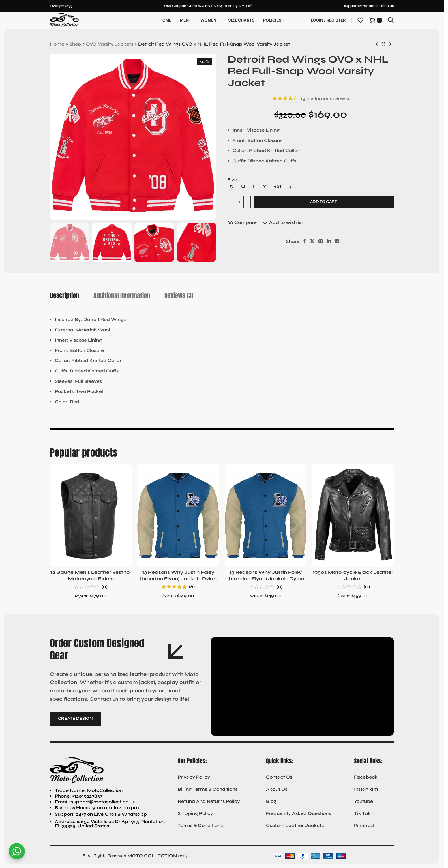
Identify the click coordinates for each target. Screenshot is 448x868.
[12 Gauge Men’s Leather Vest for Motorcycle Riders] (91, 515)
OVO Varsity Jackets (110, 44)
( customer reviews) (325, 99)
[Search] (391, 20)
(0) (105, 587)
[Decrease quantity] (231, 195)
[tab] (64, 295)
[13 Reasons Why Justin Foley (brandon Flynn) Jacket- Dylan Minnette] (178, 515)
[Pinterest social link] (321, 235)
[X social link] (312, 235)
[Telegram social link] (337, 235)
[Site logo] (64, 20)
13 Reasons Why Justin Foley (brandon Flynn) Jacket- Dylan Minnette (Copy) (266, 579)
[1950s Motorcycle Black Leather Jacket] (353, 515)
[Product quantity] (239, 195)
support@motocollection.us (369, 6)
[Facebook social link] (304, 235)
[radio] (249, 180)
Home (57, 44)
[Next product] (390, 44)
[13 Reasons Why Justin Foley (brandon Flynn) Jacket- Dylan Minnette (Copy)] (266, 515)
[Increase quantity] (247, 195)
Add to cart (324, 195)
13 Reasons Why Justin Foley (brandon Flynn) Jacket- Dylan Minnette (178, 579)
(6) (192, 587)
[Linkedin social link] (329, 235)
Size (232, 180)
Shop (75, 44)
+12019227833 (61, 6)
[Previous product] (376, 44)
